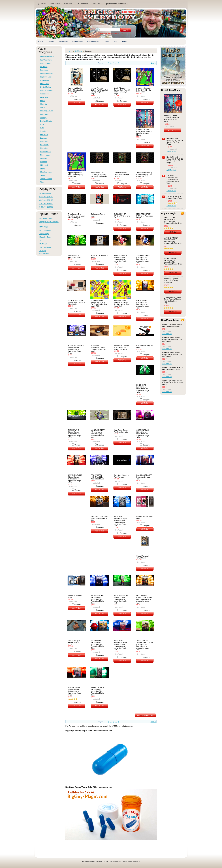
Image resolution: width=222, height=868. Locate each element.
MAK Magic (44, 227)
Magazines (44, 141)
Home (70, 51)
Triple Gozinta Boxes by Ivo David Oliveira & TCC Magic (77, 302)
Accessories (45, 94)
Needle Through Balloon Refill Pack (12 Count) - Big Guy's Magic (99, 91)
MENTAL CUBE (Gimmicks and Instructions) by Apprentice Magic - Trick (75, 691)
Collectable (44, 114)
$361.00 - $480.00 (46, 204)
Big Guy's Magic (46, 77)
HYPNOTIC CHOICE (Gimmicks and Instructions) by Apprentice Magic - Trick (76, 349)
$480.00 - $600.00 (46, 207)
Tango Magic (44, 234)
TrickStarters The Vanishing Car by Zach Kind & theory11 (77, 216)
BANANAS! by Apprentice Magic (75, 256)
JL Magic (43, 251)
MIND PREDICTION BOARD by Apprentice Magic (145, 216)
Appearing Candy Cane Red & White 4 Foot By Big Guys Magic (144, 132)
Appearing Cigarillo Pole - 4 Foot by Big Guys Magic (75, 90)
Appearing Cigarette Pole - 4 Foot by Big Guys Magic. (171, 281)
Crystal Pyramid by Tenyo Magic (143, 557)
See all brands (44, 253)
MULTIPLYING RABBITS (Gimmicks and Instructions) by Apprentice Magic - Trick (144, 599)
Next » (153, 63)
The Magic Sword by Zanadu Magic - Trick (174, 197)
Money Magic (45, 155)
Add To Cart (77, 103)
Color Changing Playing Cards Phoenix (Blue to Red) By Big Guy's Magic (173, 300)
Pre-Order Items (46, 60)
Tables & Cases (46, 179)
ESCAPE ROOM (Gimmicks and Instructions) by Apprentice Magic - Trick (173, 261)
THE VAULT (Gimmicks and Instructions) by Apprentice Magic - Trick (173, 179)
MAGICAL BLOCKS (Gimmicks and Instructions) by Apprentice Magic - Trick (121, 599)
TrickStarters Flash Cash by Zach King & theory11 (121, 175)
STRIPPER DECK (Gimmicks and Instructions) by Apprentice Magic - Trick (143, 259)
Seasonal (44, 162)
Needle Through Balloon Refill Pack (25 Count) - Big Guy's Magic (122, 91)
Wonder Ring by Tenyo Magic (145, 517)
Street (42, 175)
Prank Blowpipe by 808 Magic (145, 346)
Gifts (42, 128)
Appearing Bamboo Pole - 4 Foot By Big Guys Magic (76, 175)
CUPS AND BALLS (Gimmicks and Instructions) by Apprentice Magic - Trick (75, 479)
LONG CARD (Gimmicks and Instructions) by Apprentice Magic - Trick (143, 389)
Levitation (44, 67)
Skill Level (44, 165)
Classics (43, 107)
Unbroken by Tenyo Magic (75, 596)
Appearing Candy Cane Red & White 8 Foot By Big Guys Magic (171, 119)
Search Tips (118, 34)
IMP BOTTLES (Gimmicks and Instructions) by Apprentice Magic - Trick (143, 304)
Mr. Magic (43, 244)
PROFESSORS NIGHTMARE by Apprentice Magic (97, 477)
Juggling (43, 131)
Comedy (43, 118)
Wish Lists (68, 4)
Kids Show (44, 135)
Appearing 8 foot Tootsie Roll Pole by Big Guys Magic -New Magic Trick (122, 303)
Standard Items (46, 172)
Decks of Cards (46, 121)
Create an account (119, 4)
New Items (44, 70)
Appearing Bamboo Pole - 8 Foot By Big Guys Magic (144, 90)
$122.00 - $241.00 (46, 197)
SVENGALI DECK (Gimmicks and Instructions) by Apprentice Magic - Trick (121, 259)
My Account (41, 4)
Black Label (45, 84)
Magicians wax (46, 63)
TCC (41, 240)
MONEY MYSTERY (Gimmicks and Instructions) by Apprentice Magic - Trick (98, 434)
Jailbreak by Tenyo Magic (98, 215)
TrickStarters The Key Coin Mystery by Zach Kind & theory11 (144, 175)
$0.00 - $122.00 (45, 193)
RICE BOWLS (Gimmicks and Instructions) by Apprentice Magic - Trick (98, 644)
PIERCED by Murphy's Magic (99, 256)
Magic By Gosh (45, 237)
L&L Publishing (45, 230)
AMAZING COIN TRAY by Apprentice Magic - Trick (99, 518)
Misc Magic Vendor (47, 218)
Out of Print (44, 80)
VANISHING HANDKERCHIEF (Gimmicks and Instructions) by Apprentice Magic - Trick (121, 645)
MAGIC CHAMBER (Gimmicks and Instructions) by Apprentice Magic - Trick (173, 241)
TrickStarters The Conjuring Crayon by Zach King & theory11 (99, 175)
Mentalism (44, 148)
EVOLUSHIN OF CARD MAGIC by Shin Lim (122, 216)
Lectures (43, 138)
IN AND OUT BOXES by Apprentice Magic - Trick (144, 477)
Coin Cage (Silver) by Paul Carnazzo (122, 476)
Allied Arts (44, 97)
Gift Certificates (82, 4)
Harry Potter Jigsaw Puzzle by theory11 (121, 431)
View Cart (96, 4)
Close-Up (44, 104)
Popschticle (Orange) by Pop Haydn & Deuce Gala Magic (121, 347)
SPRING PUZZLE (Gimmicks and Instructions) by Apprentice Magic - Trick (98, 691)
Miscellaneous (46, 152)
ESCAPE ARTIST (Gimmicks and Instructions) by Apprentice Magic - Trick (98, 599)
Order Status (55, 4)
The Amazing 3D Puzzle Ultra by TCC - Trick (76, 642)
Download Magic (46, 73)
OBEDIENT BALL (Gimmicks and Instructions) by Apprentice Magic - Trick (143, 434)
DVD (42, 124)
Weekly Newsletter (47, 56)
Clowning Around (47, 111)
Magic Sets (44, 145)
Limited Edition (46, 87)
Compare (78, 99)
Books (43, 101)
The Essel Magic (46, 247)
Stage (42, 169)
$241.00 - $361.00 (46, 200)
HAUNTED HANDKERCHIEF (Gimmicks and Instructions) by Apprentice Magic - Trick (121, 521)
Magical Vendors (46, 90)
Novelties (44, 158)
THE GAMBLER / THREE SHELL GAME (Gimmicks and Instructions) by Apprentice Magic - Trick (145, 645)
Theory (43, 182)
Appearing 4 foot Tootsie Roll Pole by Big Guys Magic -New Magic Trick (99, 303)
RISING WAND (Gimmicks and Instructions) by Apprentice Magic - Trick (75, 434)
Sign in (107, 4)
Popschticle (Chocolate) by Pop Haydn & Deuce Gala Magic (99, 348)
